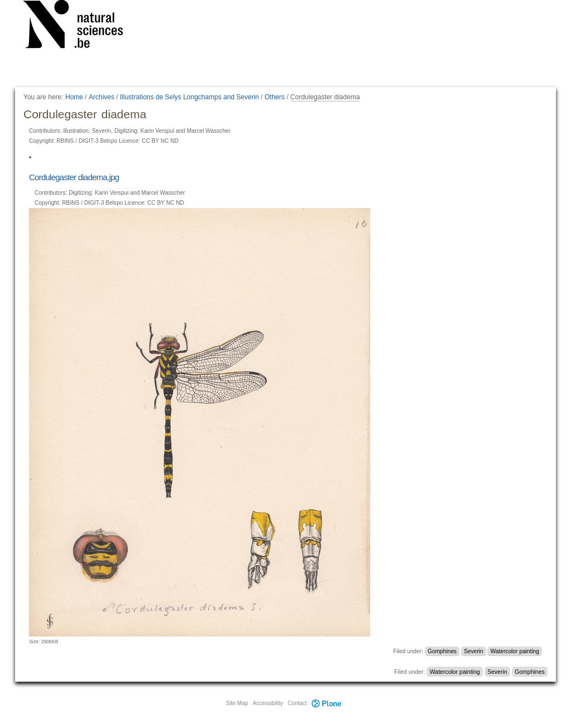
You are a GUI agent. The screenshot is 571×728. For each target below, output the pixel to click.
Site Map (237, 703)
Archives (101, 97)
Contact (297, 703)
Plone (327, 703)
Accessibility (268, 703)
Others (275, 97)
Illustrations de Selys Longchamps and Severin (189, 97)
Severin (474, 651)
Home (74, 97)
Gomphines (442, 651)
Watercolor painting (515, 651)
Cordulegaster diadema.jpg (74, 177)
